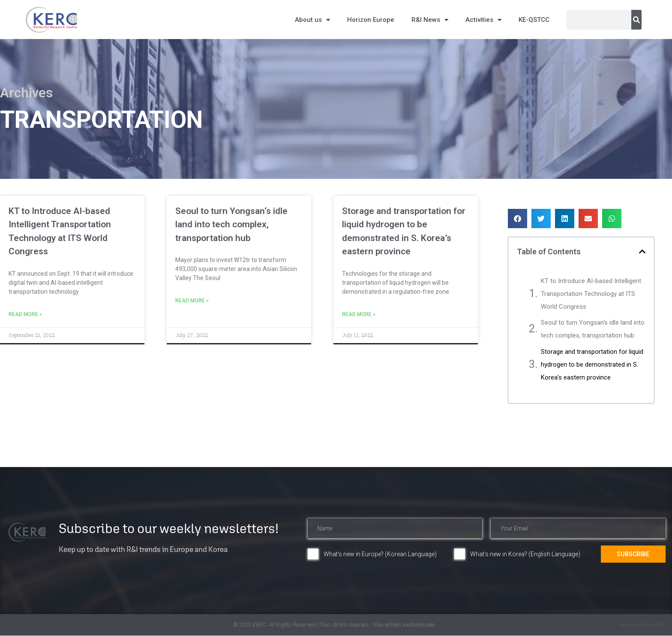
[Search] (636, 20)
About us (312, 20)
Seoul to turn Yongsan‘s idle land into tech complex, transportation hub (231, 225)
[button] (517, 219)
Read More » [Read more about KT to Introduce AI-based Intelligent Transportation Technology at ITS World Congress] (25, 314)
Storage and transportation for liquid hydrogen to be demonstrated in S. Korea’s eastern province (592, 365)
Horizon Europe (371, 20)
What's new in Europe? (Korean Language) (380, 554)
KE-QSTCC (534, 20)
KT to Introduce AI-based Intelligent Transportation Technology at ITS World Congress (591, 294)
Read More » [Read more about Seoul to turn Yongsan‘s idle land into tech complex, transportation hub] (192, 301)
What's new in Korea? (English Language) (525, 554)
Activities (483, 20)
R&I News (430, 20)
